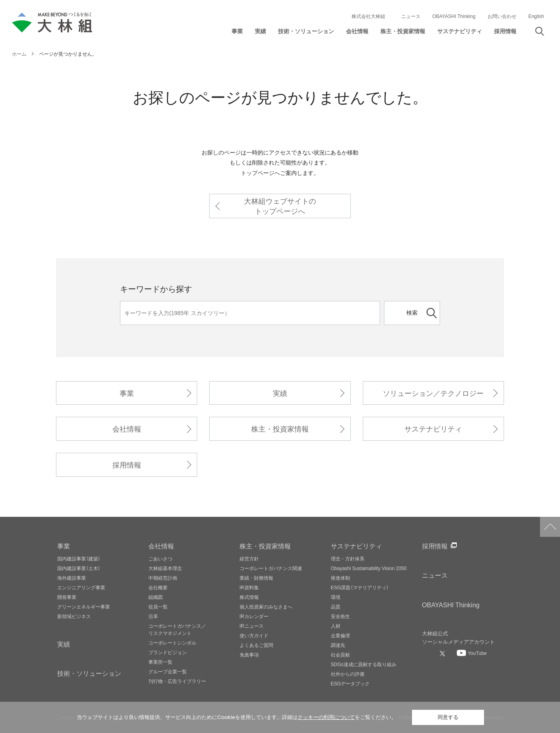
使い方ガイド (254, 635)
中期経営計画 (163, 578)
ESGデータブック (350, 683)
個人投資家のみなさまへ (266, 606)
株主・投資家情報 (280, 429)
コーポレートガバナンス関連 (271, 568)
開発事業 (67, 597)
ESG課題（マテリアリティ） (360, 587)
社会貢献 (340, 655)
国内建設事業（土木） (79, 568)
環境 (336, 597)
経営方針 (249, 558)
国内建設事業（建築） (79, 558)
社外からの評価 (348, 674)
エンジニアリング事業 (81, 587)
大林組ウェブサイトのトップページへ (280, 206)
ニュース (411, 16)
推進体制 (340, 578)
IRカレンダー (254, 616)
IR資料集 (249, 587)
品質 (336, 606)
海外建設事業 (72, 578)
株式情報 (249, 597)
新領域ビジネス (74, 616)
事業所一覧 (160, 662)
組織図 (156, 597)
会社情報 (127, 429)
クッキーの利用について (326, 717)
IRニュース (252, 626)
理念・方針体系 (348, 558)
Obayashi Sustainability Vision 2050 (369, 568)
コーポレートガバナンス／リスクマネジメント (177, 629)
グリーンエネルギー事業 (84, 606)
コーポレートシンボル (172, 643)
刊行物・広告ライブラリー (177, 681)
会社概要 (158, 587)
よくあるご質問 (256, 645)
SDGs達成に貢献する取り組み (364, 664)
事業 (127, 393)
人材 (336, 626)
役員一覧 (158, 606)
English (536, 16)
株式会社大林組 (368, 16)
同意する (448, 717)
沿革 (153, 616)
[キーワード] (250, 313)
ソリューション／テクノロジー (433, 393)
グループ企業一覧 (168, 671)
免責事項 (249, 655)
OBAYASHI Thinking (454, 16)
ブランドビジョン (168, 652)
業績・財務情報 (256, 578)
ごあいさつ (160, 558)
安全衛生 (340, 616)
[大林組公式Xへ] (443, 653)
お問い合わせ (502, 16)
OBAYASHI (451, 604)
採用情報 (127, 465)
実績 (280, 393)
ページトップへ (550, 527)
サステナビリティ (433, 429)
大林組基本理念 (165, 568)
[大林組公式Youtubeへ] (472, 653)
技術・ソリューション (89, 673)
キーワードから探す (156, 288)
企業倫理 (340, 635)
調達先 (338, 645)
